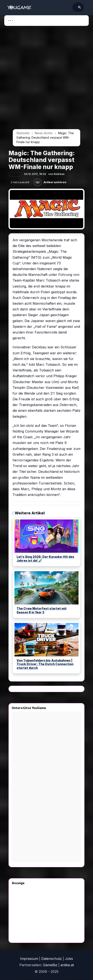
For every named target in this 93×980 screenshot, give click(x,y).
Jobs (69, 959)
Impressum (29, 959)
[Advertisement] (46, 79)
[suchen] (57, 7)
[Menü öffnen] (11, 21)
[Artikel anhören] (38, 182)
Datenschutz (52, 959)
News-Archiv (44, 133)
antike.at (67, 965)
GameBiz (50, 965)
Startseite (23, 133)
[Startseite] (19, 8)
